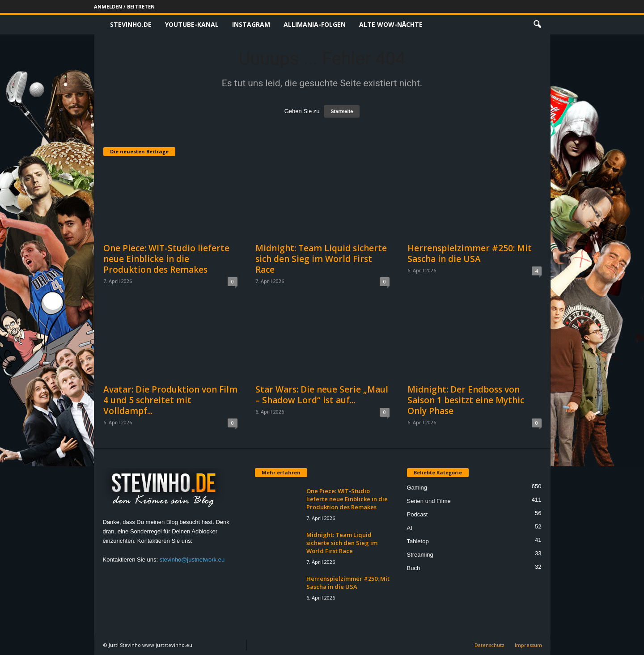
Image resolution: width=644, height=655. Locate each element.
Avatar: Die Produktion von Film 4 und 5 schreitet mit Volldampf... (170, 400)
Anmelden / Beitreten (124, 6)
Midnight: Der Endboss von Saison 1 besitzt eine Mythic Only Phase (466, 400)
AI (410, 528)
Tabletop (418, 541)
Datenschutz (489, 645)
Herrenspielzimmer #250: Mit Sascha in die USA (470, 254)
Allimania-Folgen (315, 24)
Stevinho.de (131, 24)
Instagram (251, 24)
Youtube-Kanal (192, 24)
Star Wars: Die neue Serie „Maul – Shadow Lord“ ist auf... (322, 395)
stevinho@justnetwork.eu (192, 560)
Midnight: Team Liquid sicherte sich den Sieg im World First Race (321, 259)
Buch (414, 568)
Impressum (528, 645)
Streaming (420, 555)
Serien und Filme (429, 501)
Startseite (342, 111)
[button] (537, 25)
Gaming (417, 488)
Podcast (417, 514)
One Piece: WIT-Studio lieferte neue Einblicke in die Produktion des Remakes (166, 259)
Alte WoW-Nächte (391, 24)
